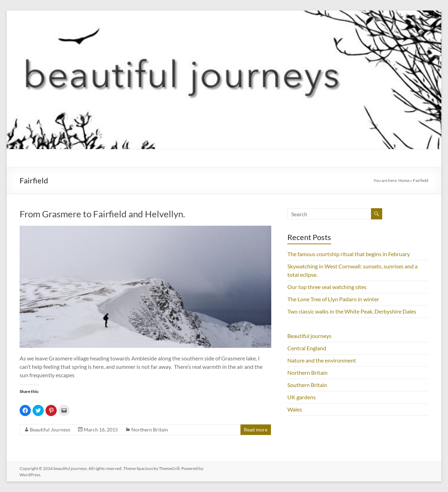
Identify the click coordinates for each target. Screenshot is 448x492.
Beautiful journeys (309, 336)
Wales (295, 409)
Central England (307, 348)
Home (404, 180)
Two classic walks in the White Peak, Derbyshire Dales (352, 311)
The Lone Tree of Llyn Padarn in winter (333, 299)
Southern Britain (307, 385)
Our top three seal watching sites (327, 287)
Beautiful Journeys (50, 430)
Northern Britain (150, 430)
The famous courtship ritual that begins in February (349, 254)
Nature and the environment (322, 360)
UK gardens (302, 397)
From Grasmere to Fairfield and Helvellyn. (102, 214)
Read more (256, 430)
